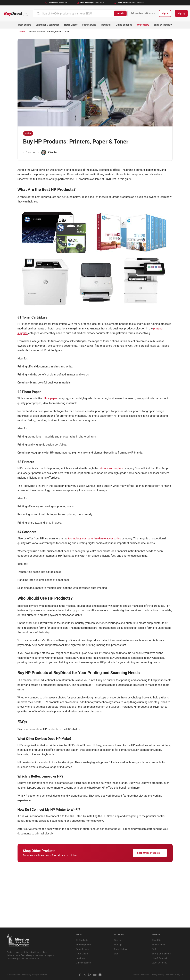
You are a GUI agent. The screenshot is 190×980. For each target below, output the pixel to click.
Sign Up (181, 13)
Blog (116, 954)
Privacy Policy (157, 975)
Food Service (89, 25)
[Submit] (38, 13)
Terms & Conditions (141, 975)
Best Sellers (25, 25)
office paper (50, 398)
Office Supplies (124, 25)
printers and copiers (111, 468)
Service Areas (159, 945)
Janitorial (81, 958)
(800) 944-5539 (160, 963)
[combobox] (73, 13)
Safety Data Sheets (161, 954)
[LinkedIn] (90, 975)
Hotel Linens (71, 25)
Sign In (165, 13)
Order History (120, 949)
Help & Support (159, 958)
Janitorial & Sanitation (48, 25)
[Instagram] (100, 975)
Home (23, 32)
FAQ (154, 949)
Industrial (106, 25)
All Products (82, 940)
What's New (143, 25)
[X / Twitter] (85, 975)
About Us (157, 940)
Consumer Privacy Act (174, 975)
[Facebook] (80, 975)
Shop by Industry (163, 25)
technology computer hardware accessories (94, 538)
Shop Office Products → (150, 853)
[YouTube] (95, 975)
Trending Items (83, 945)
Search (120, 13)
